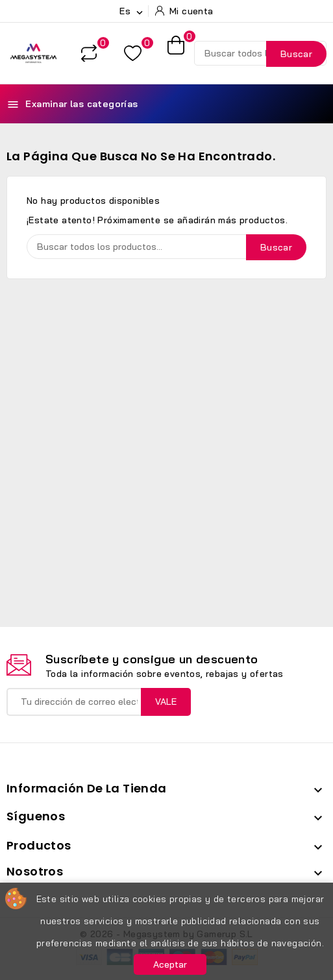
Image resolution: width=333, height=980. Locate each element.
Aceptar (170, 964)
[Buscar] (260, 53)
